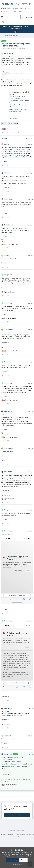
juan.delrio (7, 173)
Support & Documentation (21, 8)
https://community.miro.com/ (17, 155)
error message (14, 124)
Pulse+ (20, 12)
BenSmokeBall (9, 199)
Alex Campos (8, 411)
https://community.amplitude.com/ (13, 157)
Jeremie (7, 256)
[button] (2, 18)
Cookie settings (20, 835)
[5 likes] (10, 129)
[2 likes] (9, 318)
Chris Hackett (8, 225)
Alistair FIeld (8, 754)
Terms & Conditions (7, 835)
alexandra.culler (9, 53)
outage (5, 124)
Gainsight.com (6, 8)
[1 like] (8, 292)
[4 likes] (10, 351)
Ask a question (17, 815)
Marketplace (5, 12)
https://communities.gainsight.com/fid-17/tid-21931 (19, 110)
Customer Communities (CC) (12, 36)
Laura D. (7, 144)
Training (14, 12)
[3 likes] (10, 244)
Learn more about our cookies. (21, 856)
